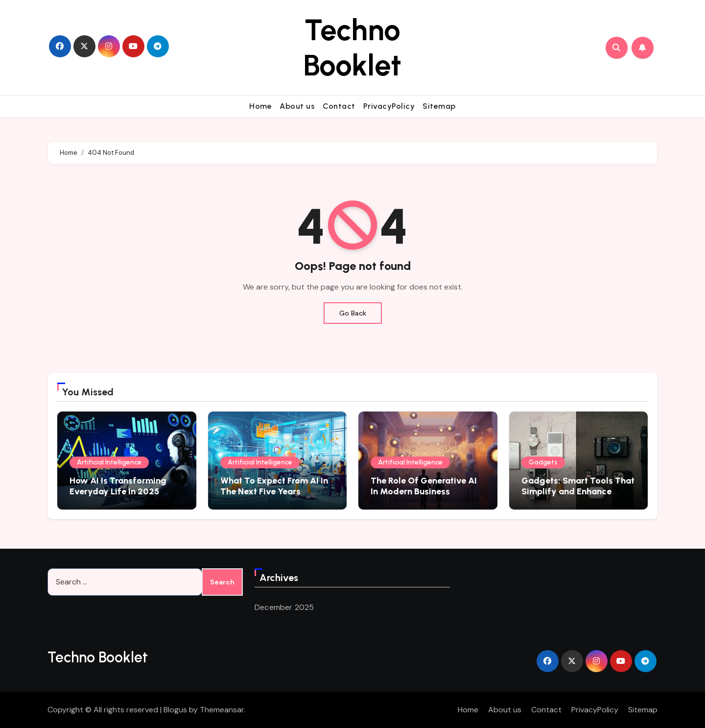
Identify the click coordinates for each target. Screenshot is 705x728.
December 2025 (284, 607)
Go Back (353, 313)
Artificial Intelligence (109, 462)
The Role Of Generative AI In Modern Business (424, 486)
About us (297, 106)
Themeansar (222, 710)
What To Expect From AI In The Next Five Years (274, 486)
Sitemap (439, 106)
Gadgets (543, 462)
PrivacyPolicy (389, 106)
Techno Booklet (352, 48)
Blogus (175, 710)
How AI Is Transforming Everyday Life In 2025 (118, 486)
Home (260, 106)
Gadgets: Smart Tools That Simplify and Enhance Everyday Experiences (578, 491)
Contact (339, 106)
